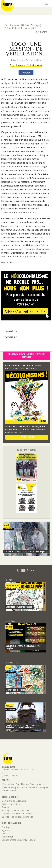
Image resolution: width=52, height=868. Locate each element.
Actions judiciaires (11, 804)
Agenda (6, 830)
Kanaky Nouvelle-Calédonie (16, 810)
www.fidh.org (11, 331)
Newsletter (8, 837)
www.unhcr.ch (11, 337)
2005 (7, 28)
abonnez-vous (27, 437)
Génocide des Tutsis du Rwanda (18, 814)
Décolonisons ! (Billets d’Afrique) (23, 25)
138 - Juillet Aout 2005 (24, 28)
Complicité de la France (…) (15, 801)
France (5, 807)
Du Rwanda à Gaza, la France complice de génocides (27, 355)
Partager (26, 73)
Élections (21, 65)
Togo (12, 65)
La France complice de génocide (18, 817)
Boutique (7, 827)
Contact (6, 834)
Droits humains (34, 65)
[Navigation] (46, 3)
